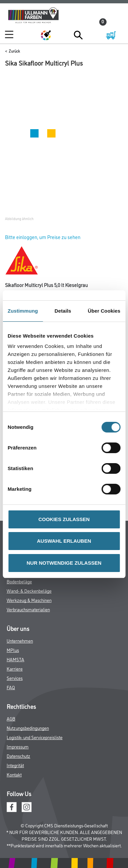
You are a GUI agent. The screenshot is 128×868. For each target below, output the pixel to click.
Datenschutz (18, 756)
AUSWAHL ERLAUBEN (64, 541)
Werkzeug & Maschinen (29, 600)
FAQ (11, 687)
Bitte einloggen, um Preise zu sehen (43, 237)
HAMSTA (15, 659)
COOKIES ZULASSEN (64, 519)
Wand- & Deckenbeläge (29, 590)
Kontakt (14, 774)
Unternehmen (20, 640)
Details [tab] (63, 311)
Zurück (14, 51)
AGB (11, 718)
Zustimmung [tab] (23, 311)
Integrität (15, 765)
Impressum (18, 746)
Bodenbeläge (19, 581)
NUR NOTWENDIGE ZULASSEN (64, 563)
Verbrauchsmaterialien (28, 609)
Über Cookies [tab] (104, 311)
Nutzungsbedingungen (28, 728)
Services (15, 678)
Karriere (15, 668)
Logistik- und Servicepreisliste (35, 737)
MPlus (13, 650)
